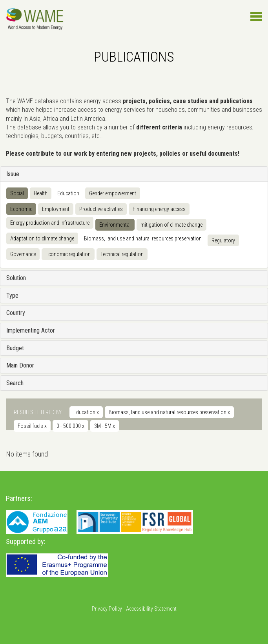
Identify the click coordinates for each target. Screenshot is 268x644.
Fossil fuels (32, 426)
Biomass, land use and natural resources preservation (143, 238)
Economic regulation (68, 254)
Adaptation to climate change (42, 238)
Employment (56, 209)
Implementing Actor (31, 330)
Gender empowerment (113, 193)
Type (12, 296)
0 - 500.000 (70, 426)
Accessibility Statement (151, 609)
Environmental (115, 225)
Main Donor (20, 365)
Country (16, 313)
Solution (16, 278)
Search (15, 383)
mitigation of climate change (171, 225)
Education (68, 193)
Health (41, 193)
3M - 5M (105, 426)
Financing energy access (159, 209)
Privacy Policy (107, 609)
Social (17, 193)
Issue (13, 174)
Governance (23, 254)
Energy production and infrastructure (50, 223)
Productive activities (101, 209)
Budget (15, 348)
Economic (21, 209)
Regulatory (223, 240)
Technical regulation (122, 254)
